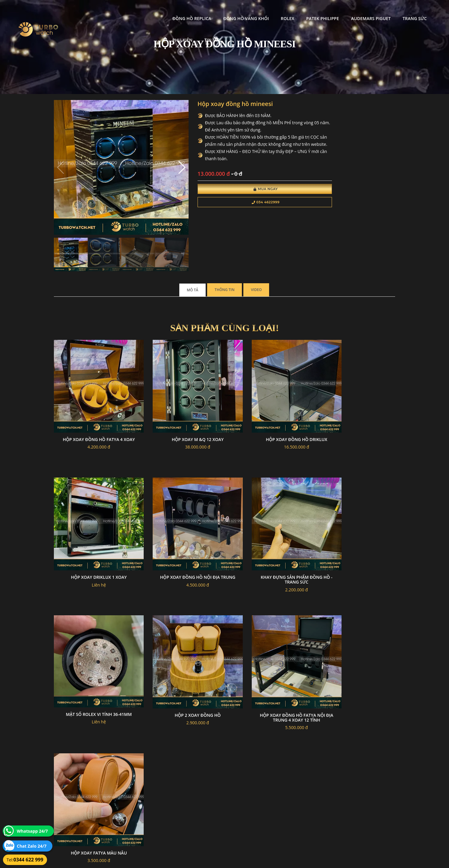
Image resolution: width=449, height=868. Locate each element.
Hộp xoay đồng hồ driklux (268, 404)
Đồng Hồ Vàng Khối (188, 11)
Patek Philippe (264, 11)
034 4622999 (233, 211)
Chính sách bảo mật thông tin (195, 793)
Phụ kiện (391, 11)
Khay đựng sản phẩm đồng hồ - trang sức (181, 533)
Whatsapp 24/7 (32, 831)
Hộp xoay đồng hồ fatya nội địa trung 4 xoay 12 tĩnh (93, 659)
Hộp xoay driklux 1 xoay (356, 404)
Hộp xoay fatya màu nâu (181, 657)
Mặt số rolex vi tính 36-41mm (268, 530)
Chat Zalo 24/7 (32, 846)
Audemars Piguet (313, 11)
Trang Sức (357, 11)
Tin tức (421, 11)
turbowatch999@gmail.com (88, 814)
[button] (159, 158)
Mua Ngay (233, 198)
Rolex (229, 11)
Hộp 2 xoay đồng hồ (356, 530)
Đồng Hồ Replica (134, 11)
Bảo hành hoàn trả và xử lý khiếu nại (270, 793)
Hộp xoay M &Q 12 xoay (181, 404)
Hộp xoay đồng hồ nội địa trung (93, 533)
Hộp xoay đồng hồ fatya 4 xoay (93, 406)
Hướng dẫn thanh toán (190, 800)
